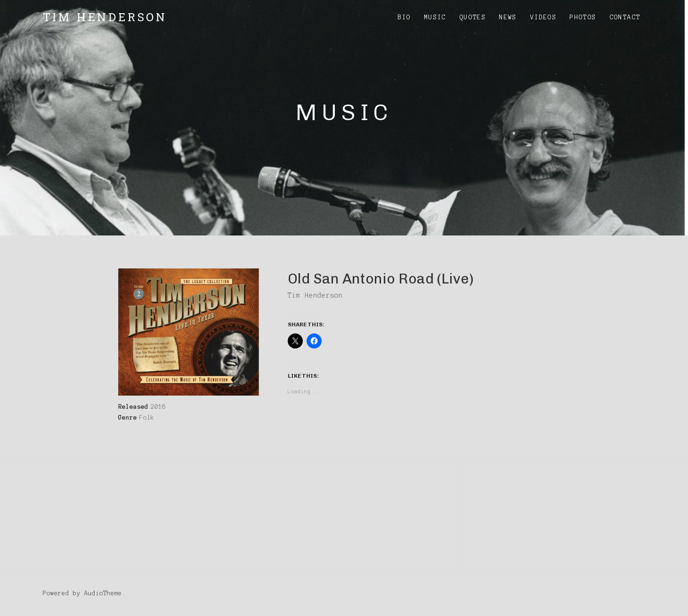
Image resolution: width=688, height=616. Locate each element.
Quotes (473, 17)
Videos (543, 17)
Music (435, 17)
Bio (405, 17)
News (508, 17)
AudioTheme (103, 593)
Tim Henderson (105, 17)
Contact (625, 17)
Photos (583, 17)
